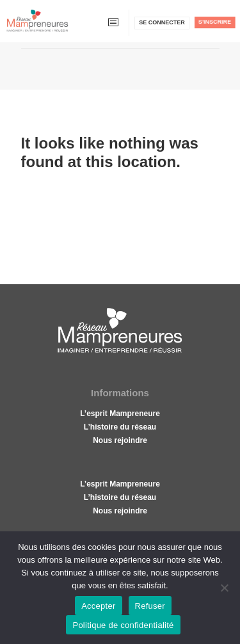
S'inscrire (215, 22)
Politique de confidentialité (123, 625)
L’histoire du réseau (120, 427)
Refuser (150, 606)
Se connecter (162, 22)
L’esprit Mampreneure (120, 414)
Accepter (98, 606)
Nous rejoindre (120, 440)
